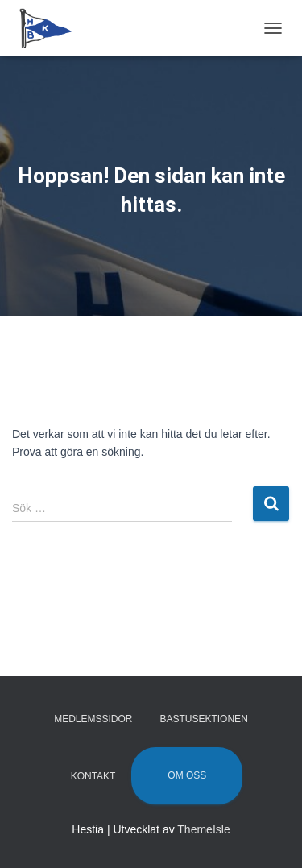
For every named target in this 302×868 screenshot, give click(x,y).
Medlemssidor (93, 719)
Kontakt (93, 776)
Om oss (187, 775)
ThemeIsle (203, 829)
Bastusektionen (203, 719)
